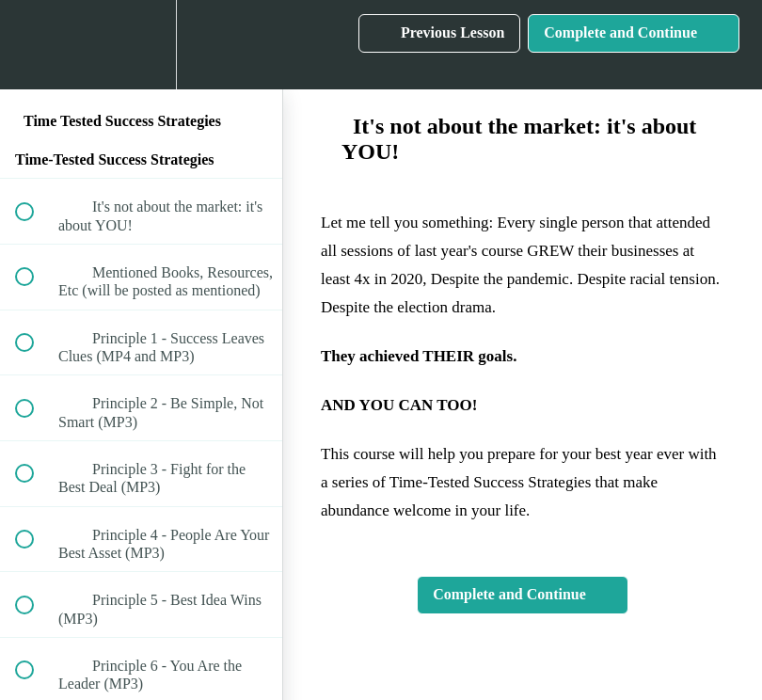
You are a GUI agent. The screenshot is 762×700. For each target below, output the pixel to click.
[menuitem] (141, 45)
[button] (35, 45)
